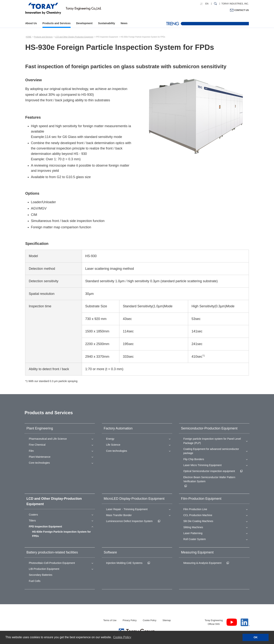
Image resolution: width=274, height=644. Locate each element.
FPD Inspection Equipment (45, 527)
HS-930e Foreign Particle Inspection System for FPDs (61, 534)
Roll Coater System (195, 539)
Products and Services (57, 23)
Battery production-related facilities (52, 552)
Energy (110, 439)
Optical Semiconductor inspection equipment (209, 471)
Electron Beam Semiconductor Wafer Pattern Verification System (209, 479)
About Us (31, 23)
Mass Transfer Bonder (119, 515)
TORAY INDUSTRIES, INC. (235, 4)
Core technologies (39, 463)
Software (110, 552)
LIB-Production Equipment (44, 569)
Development (84, 23)
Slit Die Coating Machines (198, 521)
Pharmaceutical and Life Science (48, 439)
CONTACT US (242, 10)
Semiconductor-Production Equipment (209, 428)
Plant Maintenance (40, 457)
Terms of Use (110, 620)
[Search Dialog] (215, 4)
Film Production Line (195, 509)
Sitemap (167, 620)
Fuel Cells (35, 581)
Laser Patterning (193, 533)
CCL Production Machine (198, 515)
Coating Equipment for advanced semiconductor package (211, 451)
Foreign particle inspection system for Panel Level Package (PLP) (212, 441)
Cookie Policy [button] (122, 637)
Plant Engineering (40, 428)
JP (201, 4)
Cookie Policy (149, 620)
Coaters (33, 515)
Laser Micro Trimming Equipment (202, 465)
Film (31, 451)
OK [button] (256, 637)
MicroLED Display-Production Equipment (134, 499)
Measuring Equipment (197, 552)
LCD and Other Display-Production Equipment (74, 37)
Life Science (113, 445)
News (124, 23)
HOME (28, 37)
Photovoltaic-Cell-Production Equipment (52, 563)
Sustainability (107, 23)
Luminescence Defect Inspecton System (129, 521)
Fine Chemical (37, 445)
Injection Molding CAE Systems (124, 563)
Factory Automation (118, 428)
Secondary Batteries (41, 575)
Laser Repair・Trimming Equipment (127, 509)
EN (207, 4)
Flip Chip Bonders (194, 459)
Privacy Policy (130, 620)
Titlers (32, 521)
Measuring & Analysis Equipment (202, 563)
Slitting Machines (193, 527)
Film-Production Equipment (201, 499)
